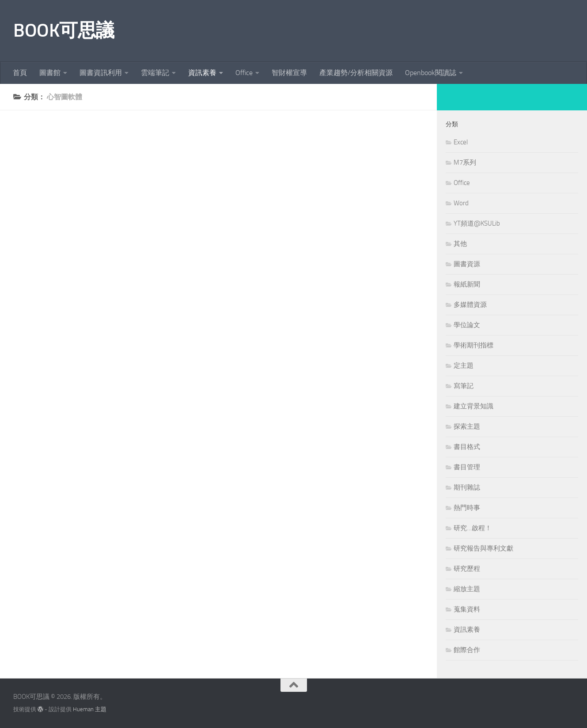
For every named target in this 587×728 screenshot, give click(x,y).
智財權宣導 (289, 73)
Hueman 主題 (90, 709)
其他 (460, 244)
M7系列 (465, 162)
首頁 (20, 73)
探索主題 (467, 426)
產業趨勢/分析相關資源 (356, 73)
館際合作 (467, 650)
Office (244, 73)
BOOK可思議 (64, 30)
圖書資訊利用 (101, 73)
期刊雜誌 (467, 487)
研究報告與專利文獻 (483, 548)
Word (461, 203)
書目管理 (467, 467)
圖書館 (50, 73)
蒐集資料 (467, 609)
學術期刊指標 (473, 345)
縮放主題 (467, 589)
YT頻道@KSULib (477, 223)
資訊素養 (202, 73)
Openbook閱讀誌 (431, 73)
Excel (461, 142)
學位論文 (467, 325)
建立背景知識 (473, 406)
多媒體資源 (470, 305)
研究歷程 (467, 569)
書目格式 (467, 447)
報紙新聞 (467, 284)
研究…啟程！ (473, 528)
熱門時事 (467, 508)
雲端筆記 (155, 73)
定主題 (464, 366)
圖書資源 (467, 264)
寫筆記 (464, 386)
